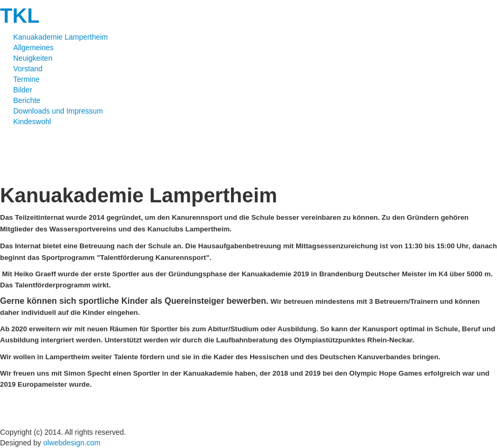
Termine (26, 79)
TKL (20, 16)
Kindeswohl (32, 122)
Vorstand (28, 69)
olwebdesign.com (72, 443)
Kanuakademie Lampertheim (61, 37)
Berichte (27, 100)
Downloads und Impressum (58, 111)
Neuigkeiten (33, 58)
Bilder (23, 90)
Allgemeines (33, 48)
